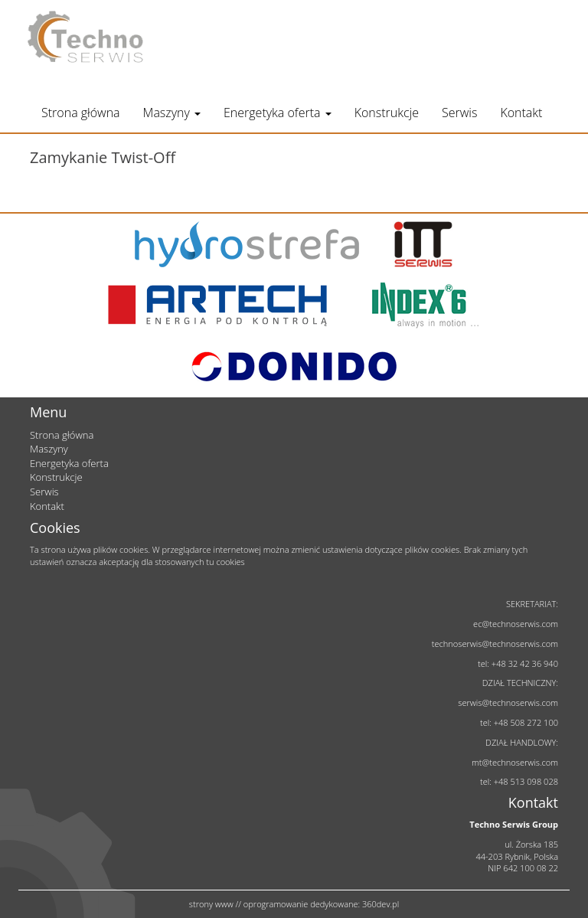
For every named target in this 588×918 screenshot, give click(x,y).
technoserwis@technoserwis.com (495, 644)
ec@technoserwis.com (516, 624)
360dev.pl (381, 904)
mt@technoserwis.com (515, 762)
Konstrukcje (387, 113)
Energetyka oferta (278, 113)
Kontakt (521, 113)
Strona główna (81, 113)
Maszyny (172, 113)
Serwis (459, 113)
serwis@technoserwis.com (508, 702)
